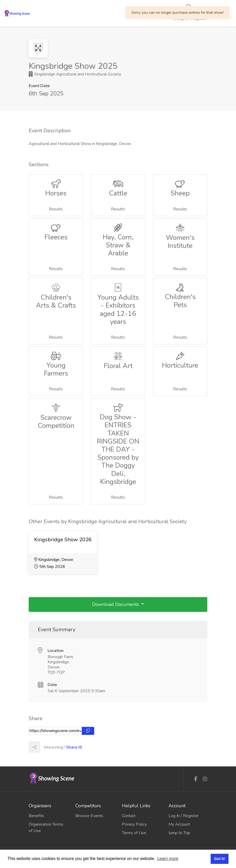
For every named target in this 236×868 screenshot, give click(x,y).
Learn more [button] (168, 859)
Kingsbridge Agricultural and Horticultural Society (75, 74)
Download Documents (116, 604)
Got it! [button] (219, 859)
